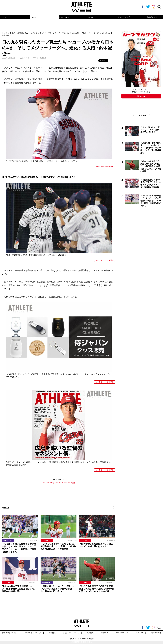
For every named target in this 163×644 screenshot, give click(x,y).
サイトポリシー (122, 633)
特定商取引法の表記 (10, 633)
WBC (65, 483)
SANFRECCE (65, 17)
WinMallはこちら (13, 377)
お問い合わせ (156, 633)
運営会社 (52, 633)
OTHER (91, 17)
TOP (5, 17)
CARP (33, 17)
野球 (53, 483)
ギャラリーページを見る (105, 166)
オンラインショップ (33, 633)
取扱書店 (105, 633)
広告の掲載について (71, 633)
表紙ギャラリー (153, 17)
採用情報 (90, 633)
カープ (46, 483)
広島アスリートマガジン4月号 (18, 462)
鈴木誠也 (72, 483)
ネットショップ (124, 17)
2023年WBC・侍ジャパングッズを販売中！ (24, 374)
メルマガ (139, 633)
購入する (141, 96)
